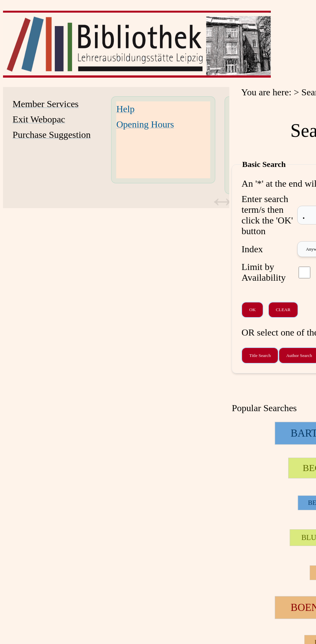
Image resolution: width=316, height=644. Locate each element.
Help (125, 109)
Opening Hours (145, 124)
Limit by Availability (263, 272)
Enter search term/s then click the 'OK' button (267, 215)
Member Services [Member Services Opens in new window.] (46, 104)
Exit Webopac (39, 119)
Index (252, 249)
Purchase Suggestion (52, 135)
